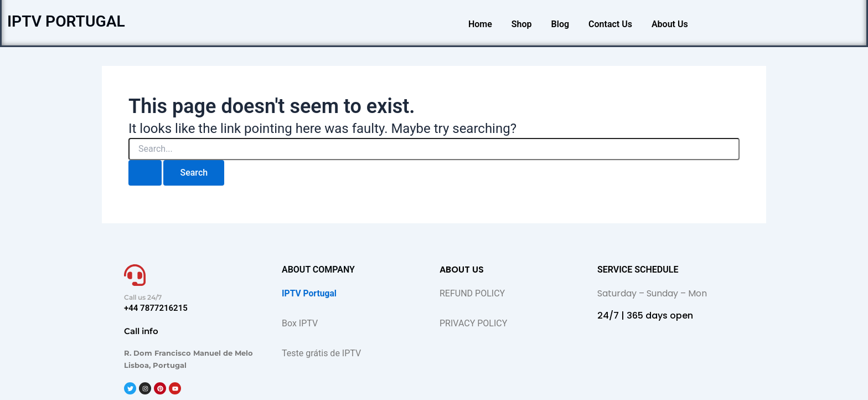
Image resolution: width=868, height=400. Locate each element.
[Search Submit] (145, 173)
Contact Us (610, 24)
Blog (560, 24)
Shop (522, 24)
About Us (670, 24)
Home (480, 24)
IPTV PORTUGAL (70, 21)
